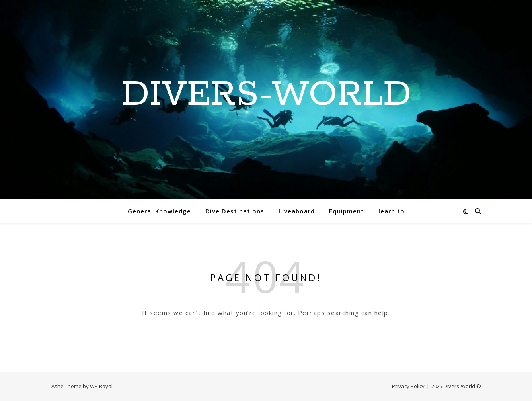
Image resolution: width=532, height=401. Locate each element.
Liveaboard (297, 211)
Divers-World (266, 95)
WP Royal (101, 386)
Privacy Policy (408, 386)
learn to (392, 211)
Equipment (347, 211)
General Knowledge (159, 211)
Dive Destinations (235, 211)
